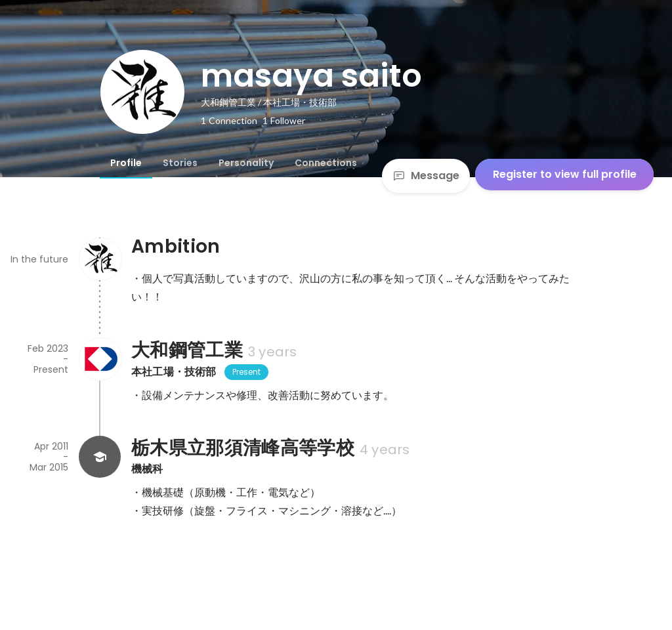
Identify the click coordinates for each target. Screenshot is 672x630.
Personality (246, 163)
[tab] (126, 163)
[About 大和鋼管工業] (100, 359)
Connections (326, 163)
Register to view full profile (565, 174)
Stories (180, 163)
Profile (126, 163)
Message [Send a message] (426, 176)
